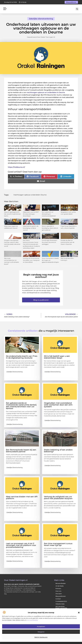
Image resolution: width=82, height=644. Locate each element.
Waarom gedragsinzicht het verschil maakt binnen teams (12, 214)
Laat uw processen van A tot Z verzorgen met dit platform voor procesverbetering (21, 545)
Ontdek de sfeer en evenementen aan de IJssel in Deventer (67, 242)
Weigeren (41, 632)
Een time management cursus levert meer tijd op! (58, 544)
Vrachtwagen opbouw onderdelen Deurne (30, 195)
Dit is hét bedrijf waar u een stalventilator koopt (57, 357)
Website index (60, 604)
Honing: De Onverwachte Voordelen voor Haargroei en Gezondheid (31, 260)
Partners (58, 589)
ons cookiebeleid (32, 620)
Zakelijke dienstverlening (41, 19)
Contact (58, 599)
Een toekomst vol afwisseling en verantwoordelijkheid (49, 214)
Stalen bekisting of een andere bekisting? (58, 451)
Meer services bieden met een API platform (22, 498)
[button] (79, 613)
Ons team (59, 594)
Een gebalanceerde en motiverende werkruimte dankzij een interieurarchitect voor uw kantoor (21, 406)
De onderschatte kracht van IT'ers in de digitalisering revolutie (22, 357)
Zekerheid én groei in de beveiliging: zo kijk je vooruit (31, 228)
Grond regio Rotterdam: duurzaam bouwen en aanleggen (50, 242)
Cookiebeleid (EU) (61, 601)
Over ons (58, 591)
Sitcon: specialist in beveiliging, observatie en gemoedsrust (50, 228)
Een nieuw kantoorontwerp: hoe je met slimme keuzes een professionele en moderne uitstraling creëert (31, 244)
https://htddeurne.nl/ (16, 167)
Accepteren (41, 626)
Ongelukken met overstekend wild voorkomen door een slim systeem (58, 405)
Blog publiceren (61, 596)
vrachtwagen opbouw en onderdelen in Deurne (46, 92)
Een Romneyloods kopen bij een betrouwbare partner (21, 451)
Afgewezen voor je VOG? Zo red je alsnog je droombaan (31, 214)
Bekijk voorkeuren (41, 637)
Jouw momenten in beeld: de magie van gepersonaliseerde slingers (50, 260)
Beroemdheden (61, 583)
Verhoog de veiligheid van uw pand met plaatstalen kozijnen (58, 498)
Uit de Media (60, 586)
